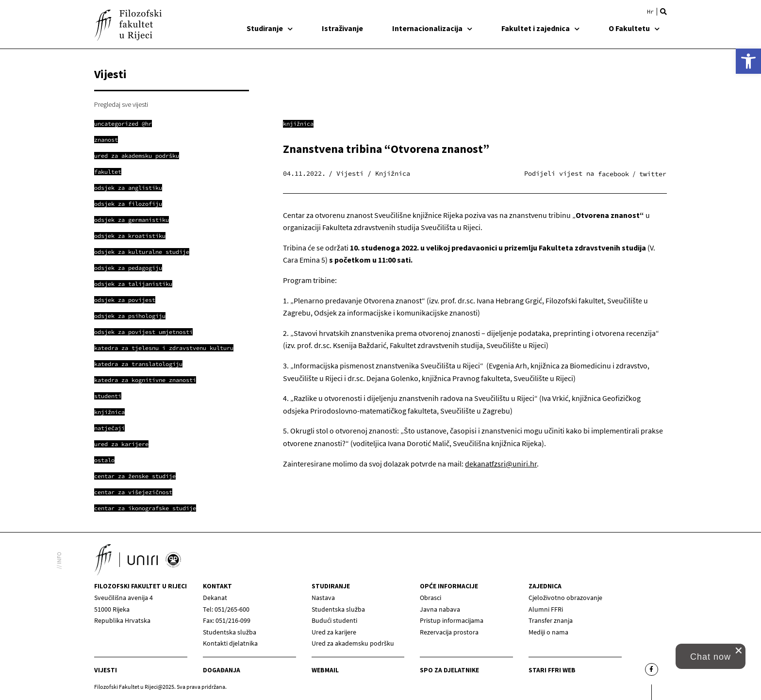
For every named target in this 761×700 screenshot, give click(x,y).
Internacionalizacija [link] (432, 28)
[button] (663, 12)
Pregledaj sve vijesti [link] (121, 104)
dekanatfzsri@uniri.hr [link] (501, 464)
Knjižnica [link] (298, 124)
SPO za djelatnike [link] (449, 670)
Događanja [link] (222, 670)
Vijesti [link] (106, 670)
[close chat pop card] (739, 650)
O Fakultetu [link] (634, 28)
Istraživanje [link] (342, 28)
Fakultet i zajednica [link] (540, 28)
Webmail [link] (325, 670)
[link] (748, 61)
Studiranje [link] (270, 28)
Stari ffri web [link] (552, 670)
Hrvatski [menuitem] (650, 12)
